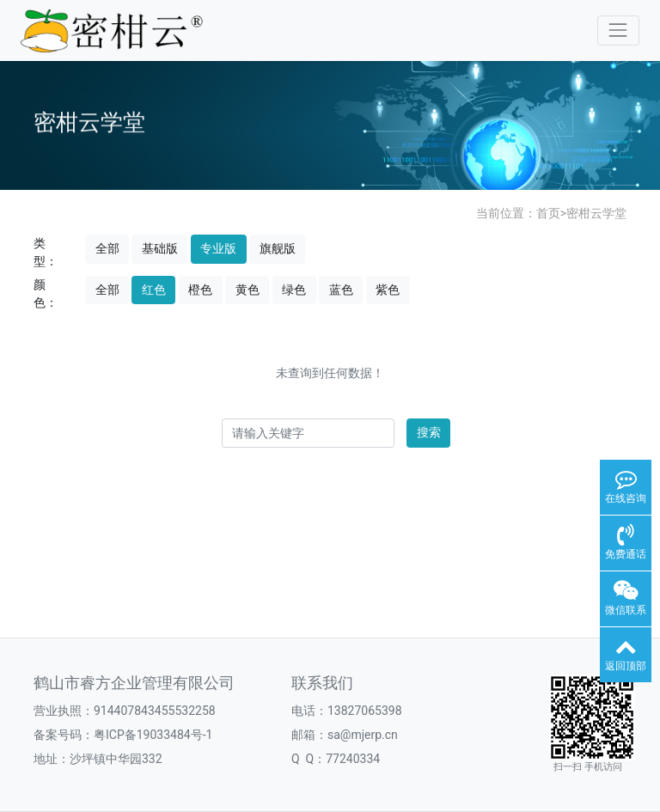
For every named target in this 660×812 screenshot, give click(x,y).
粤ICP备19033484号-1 (153, 735)
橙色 (200, 290)
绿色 (294, 290)
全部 (107, 248)
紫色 (388, 290)
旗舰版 (278, 248)
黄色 (247, 290)
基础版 (160, 248)
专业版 (218, 248)
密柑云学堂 (596, 213)
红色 (154, 290)
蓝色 (341, 290)
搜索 (429, 432)
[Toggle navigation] (618, 31)
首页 (548, 213)
